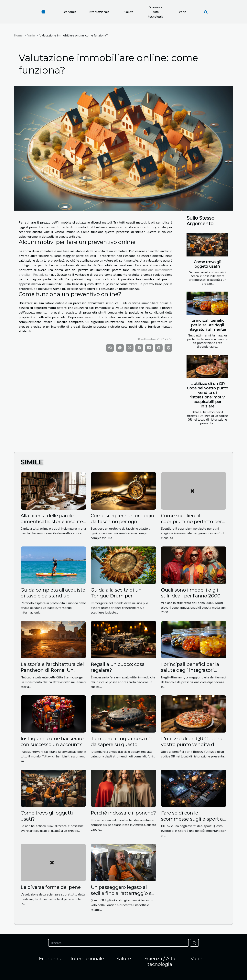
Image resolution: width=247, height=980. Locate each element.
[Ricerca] (118, 943)
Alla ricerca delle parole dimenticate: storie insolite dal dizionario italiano (52, 522)
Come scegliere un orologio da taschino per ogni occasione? (122, 522)
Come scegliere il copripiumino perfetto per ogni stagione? (191, 522)
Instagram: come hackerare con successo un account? (52, 741)
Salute (129, 12)
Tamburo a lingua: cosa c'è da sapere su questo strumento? (122, 745)
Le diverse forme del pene (51, 887)
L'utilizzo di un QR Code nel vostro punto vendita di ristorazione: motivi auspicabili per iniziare (208, 395)
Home (18, 35)
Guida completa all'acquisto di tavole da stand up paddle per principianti (53, 596)
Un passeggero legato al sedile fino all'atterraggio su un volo (123, 893)
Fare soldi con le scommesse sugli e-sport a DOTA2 (192, 819)
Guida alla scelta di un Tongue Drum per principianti (116, 596)
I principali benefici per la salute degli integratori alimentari (207, 325)
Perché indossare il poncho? (123, 813)
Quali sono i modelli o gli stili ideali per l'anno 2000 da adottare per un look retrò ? (191, 599)
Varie (183, 12)
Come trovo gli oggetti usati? (208, 264)
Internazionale (99, 12)
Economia (69, 12)
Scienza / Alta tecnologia (156, 12)
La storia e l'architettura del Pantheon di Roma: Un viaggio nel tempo (52, 670)
